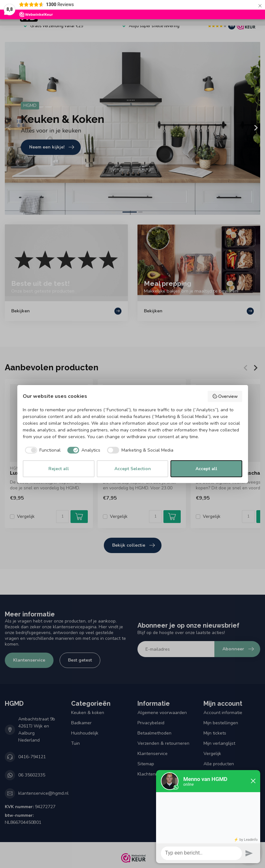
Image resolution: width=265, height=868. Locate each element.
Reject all (59, 469)
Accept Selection (133, 469)
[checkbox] (42, 450)
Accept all (206, 469)
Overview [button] (225, 396)
